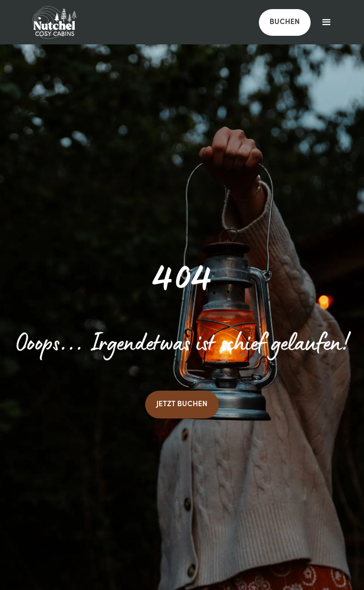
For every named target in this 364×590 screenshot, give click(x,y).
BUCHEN (285, 22)
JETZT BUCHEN (182, 405)
